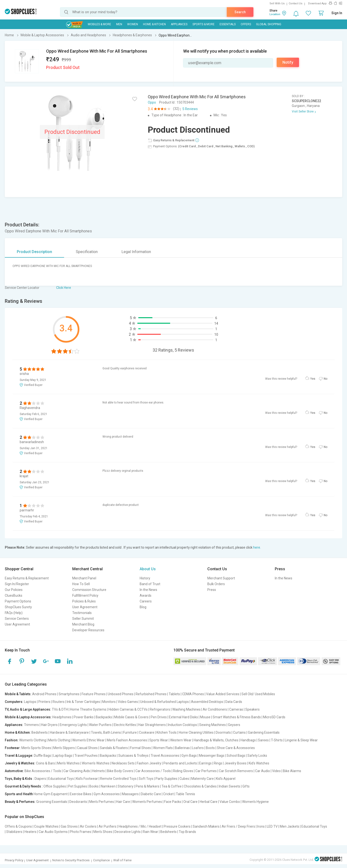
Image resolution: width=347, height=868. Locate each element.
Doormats (223, 732)
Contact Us (296, 3)
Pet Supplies (78, 786)
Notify (288, 62)
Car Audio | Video (268, 771)
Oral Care (190, 802)
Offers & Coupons (18, 826)
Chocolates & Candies (200, 786)
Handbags (248, 740)
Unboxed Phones (121, 694)
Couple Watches (46, 826)
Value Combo (230, 802)
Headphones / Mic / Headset (140, 826)
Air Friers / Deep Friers (238, 826)
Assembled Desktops (207, 702)
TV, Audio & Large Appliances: (28, 709)
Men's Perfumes (102, 802)
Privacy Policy (14, 860)
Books (94, 786)
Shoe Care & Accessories (236, 748)
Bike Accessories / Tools (43, 771)
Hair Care (123, 802)
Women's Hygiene (255, 802)
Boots (210, 748)
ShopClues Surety (18, 607)
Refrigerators (160, 709)
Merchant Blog (83, 624)
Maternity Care (203, 779)
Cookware (147, 732)
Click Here (64, 288)
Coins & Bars (45, 763)
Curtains (239, 732)
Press (212, 590)
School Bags (236, 756)
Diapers (40, 779)
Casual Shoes (87, 748)
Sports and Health (19, 794)
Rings (218, 763)
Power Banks (84, 717)
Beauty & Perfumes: (20, 802)
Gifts (246, 786)
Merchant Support (221, 578)
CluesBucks (14, 595)
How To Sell (81, 584)
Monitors (109, 702)
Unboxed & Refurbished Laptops (165, 702)
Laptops (30, 702)
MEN (119, 24)
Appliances (179, 24)
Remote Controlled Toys (118, 779)
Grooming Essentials (52, 802)
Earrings (205, 763)
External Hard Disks (183, 717)
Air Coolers (88, 826)
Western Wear (181, 740)
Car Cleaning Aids (77, 771)
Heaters (30, 832)
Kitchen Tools (167, 732)
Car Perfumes (206, 771)
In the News (148, 590)
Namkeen (108, 786)
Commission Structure (89, 590)
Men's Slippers (64, 748)
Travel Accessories (165, 756)
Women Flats (163, 748)
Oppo (152, 102)
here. (257, 547)
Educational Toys (61, 779)
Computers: (14, 702)
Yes (313, 379)
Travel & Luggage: (19, 756)
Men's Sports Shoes (36, 748)
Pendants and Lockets (180, 763)
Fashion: (12, 740)
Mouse (205, 717)
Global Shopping (269, 24)
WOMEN (133, 24)
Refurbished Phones (151, 694)
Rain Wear (150, 832)
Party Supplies (166, 779)
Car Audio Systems (53, 832)
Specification (87, 252)
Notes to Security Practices (71, 860)
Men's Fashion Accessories (127, 740)
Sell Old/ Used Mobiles (258, 694)
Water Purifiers (100, 725)
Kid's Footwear (87, 779)
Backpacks (104, 717)
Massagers (130, 794)
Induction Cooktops (182, 725)
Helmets (99, 771)
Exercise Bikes (81, 794)
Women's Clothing (33, 740)
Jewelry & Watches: (20, 763)
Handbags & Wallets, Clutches (216, 740)
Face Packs (173, 802)
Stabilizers (14, 832)
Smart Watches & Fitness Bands (237, 717)
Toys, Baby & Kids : (19, 779)
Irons (261, 826)
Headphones (62, 717)
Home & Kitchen (154, 24)
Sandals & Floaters (114, 748)
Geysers (234, 725)
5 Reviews (190, 109)
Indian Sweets (230, 786)
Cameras (236, 709)
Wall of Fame (122, 860)
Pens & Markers (147, 786)
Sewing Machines (212, 725)
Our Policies (14, 590)
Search (240, 12)
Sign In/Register (17, 584)
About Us (148, 569)
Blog (143, 607)
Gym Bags (189, 756)
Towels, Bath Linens (106, 732)
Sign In (337, 13)
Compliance (101, 860)
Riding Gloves (183, 771)
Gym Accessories (107, 794)
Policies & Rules (84, 601)
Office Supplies (55, 786)
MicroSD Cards (274, 717)
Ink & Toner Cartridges (83, 702)
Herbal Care (209, 802)
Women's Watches (96, 763)
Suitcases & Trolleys (133, 756)
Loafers (198, 748)
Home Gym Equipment (51, 794)
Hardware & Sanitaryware (69, 732)
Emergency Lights (73, 725)
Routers (59, 702)
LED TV (272, 826)
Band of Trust (150, 584)
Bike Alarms (292, 771)
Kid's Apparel (226, 779)
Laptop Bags (63, 756)
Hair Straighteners (152, 725)
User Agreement (17, 624)
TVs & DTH (60, 709)
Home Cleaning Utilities (196, 732)
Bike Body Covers (120, 771)
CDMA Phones (193, 694)
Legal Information (136, 252)
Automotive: (14, 771)
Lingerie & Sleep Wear (301, 740)
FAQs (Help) (14, 613)
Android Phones (44, 694)
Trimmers (31, 725)
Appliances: (14, 725)
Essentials (228, 24)
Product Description (34, 252)
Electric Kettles (125, 725)
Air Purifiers (108, 826)
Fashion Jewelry (149, 763)
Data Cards (234, 702)
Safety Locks (257, 756)
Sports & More (203, 24)
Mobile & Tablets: (18, 694)
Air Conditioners (215, 709)
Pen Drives (159, 717)
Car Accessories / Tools (153, 771)
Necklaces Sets (123, 763)
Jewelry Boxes (235, 763)
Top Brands (187, 832)
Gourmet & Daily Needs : (24, 786)
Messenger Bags (212, 756)
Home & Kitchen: (18, 732)
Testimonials (82, 613)
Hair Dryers (49, 725)
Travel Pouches (86, 756)
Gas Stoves (69, 826)
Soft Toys (146, 779)
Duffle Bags (42, 756)
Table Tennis (185, 794)
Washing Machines (186, 709)
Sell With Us (277, 3)
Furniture (130, 732)
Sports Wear (159, 740)
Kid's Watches (259, 763)
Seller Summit (83, 619)
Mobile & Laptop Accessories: (28, 717)
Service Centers (17, 619)
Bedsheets (40, 732)
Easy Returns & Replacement (27, 578)
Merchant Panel (84, 578)
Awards (146, 595)
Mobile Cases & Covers (131, 717)
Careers (146, 601)
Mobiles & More (99, 24)
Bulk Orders (216, 584)
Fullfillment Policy (85, 595)
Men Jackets (290, 826)
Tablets (174, 694)
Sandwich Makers (206, 826)
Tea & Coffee (172, 786)
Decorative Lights (128, 832)
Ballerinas (182, 748)
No (326, 379)
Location (275, 14)
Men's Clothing (59, 740)
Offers (246, 24)
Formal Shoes (141, 748)
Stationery (126, 786)
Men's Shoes (103, 832)
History (145, 578)
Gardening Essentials (264, 732)
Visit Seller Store (303, 112)
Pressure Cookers (177, 826)
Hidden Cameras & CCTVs (128, 709)
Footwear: (13, 748)
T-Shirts (277, 740)
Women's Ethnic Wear (88, 740)
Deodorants (78, 802)
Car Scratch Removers (236, 771)
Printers (44, 702)
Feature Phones (94, 694)
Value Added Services (223, 694)
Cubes (184, 779)
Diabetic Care (151, 794)
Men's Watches (68, 763)
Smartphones (69, 694)
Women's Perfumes (147, 802)
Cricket (168, 794)
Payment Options (18, 601)
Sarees (263, 740)
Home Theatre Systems (88, 709)
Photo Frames (81, 832)
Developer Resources (88, 630)
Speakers (252, 709)
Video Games (128, 702)
